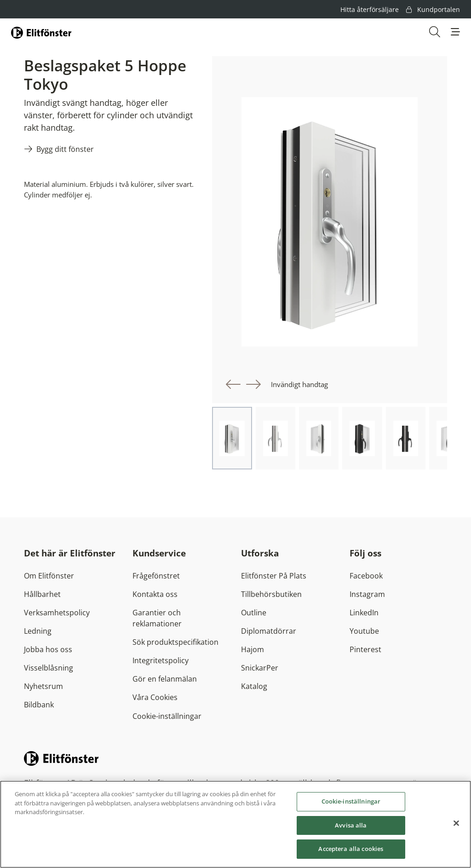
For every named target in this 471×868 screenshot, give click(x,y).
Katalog (254, 686)
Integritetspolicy (161, 660)
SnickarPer (260, 668)
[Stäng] (456, 824)
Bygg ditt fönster (65, 149)
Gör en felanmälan (165, 679)
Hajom (253, 649)
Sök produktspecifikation (175, 642)
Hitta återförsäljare (370, 9)
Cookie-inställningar (167, 716)
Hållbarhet (42, 594)
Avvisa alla (351, 826)
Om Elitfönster (49, 576)
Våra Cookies (155, 697)
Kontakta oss (155, 594)
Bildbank (39, 705)
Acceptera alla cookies (351, 850)
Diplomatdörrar (269, 631)
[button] (455, 32)
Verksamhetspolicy (57, 613)
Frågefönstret (156, 576)
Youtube (364, 631)
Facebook (366, 576)
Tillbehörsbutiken (271, 594)
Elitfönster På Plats (274, 576)
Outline (254, 613)
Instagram (367, 594)
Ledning (38, 631)
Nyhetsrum (43, 686)
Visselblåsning (49, 668)
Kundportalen (433, 9)
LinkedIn (364, 613)
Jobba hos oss (48, 649)
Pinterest (365, 649)
